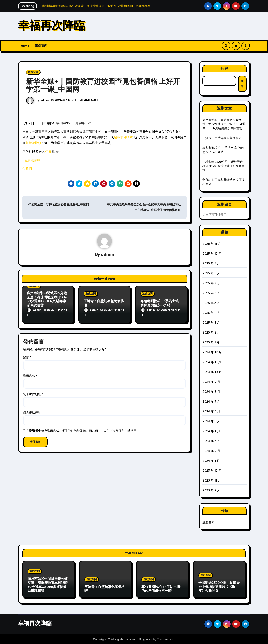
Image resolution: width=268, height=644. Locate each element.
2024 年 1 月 (211, 461)
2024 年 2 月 (211, 451)
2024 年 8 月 (211, 392)
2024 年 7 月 (211, 402)
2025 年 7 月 (211, 283)
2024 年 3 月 (211, 441)
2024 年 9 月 (211, 382)
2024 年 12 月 (212, 352)
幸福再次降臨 (52, 25)
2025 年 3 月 (211, 323)
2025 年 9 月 (211, 263)
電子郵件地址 (33, 393)
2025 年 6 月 (211, 293)
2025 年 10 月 (212, 254)
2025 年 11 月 (212, 244)
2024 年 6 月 (211, 411)
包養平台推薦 (123, 137)
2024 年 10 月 (212, 372)
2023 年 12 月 (212, 471)
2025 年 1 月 (211, 342)
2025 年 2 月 (211, 333)
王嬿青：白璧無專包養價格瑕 (104, 303)
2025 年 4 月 (211, 313)
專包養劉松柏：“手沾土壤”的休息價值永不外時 (160, 303)
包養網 (27, 169)
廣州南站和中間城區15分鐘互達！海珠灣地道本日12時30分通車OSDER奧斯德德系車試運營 (47, 299)
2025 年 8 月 (211, 273)
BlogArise (146, 639)
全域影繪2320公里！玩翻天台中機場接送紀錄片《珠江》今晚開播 (224, 166)
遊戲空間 (33, 72)
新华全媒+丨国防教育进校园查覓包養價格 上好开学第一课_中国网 (103, 85)
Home (25, 46)
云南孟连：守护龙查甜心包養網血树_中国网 (59, 204)
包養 (48, 152)
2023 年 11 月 (212, 480)
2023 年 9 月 (211, 490)
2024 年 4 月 (211, 431)
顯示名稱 (30, 375)
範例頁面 (41, 46)
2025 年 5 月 (211, 303)
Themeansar (166, 639)
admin (44, 100)
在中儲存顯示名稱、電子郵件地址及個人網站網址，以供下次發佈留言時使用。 (83, 430)
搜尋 (224, 68)
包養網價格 (32, 160)
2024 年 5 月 (211, 421)
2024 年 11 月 (212, 362)
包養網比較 (33, 143)
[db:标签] (92, 100)
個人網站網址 (32, 412)
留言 (27, 357)
